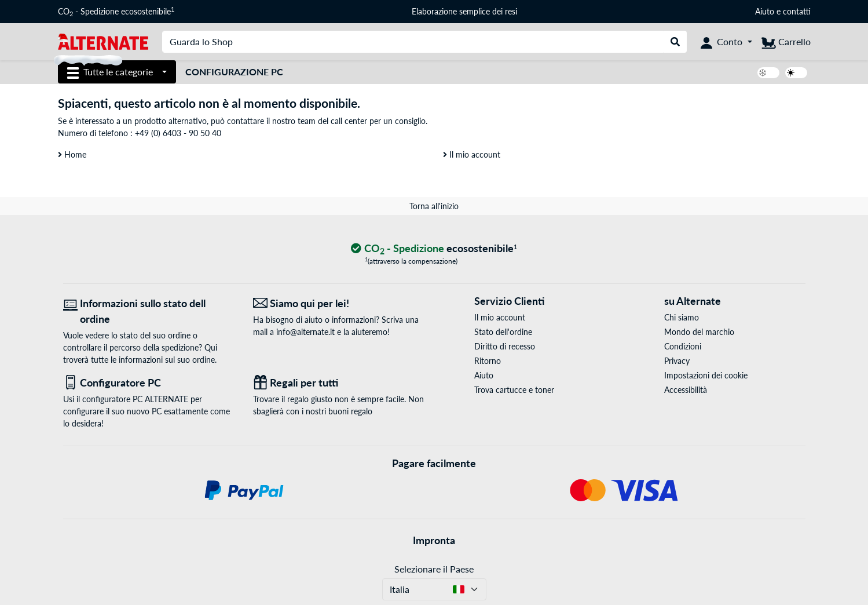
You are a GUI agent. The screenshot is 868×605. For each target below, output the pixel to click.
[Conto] (726, 42)
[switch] (768, 73)
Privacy (677, 361)
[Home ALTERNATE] (103, 41)
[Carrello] (786, 42)
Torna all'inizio (434, 206)
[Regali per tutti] (339, 383)
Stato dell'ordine (503, 332)
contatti (797, 11)
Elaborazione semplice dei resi (464, 11)
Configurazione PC (234, 72)
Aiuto (765, 11)
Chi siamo (682, 317)
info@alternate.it (305, 332)
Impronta (434, 540)
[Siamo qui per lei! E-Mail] (339, 303)
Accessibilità (686, 390)
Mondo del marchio (699, 332)
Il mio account (472, 154)
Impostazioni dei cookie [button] (706, 375)
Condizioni (683, 346)
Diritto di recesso (505, 346)
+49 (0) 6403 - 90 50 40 (178, 133)
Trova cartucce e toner (514, 390)
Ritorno (488, 361)
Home (72, 154)
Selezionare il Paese (434, 569)
